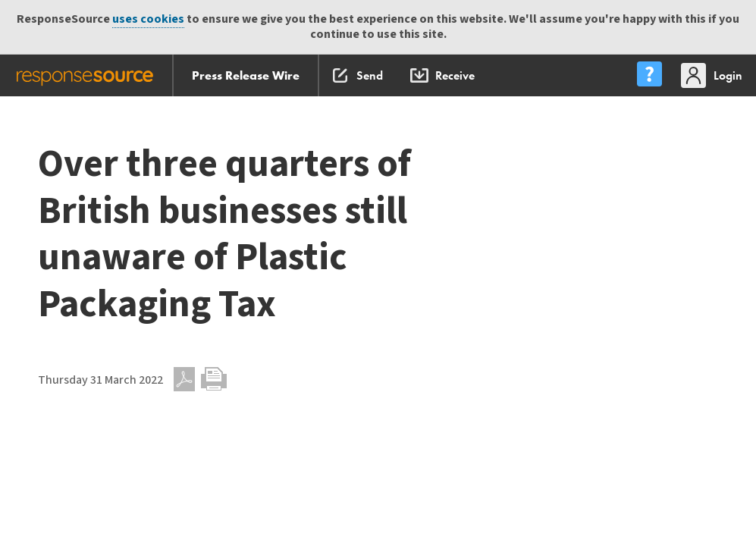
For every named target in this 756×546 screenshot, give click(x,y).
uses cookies (148, 19)
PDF (184, 379)
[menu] (649, 75)
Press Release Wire (246, 75)
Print (214, 379)
